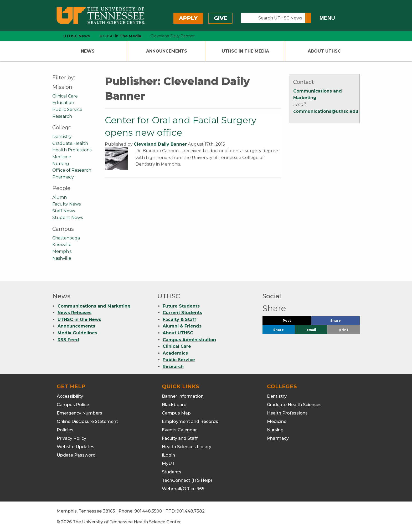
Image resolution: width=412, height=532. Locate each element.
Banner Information (183, 396)
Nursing (61, 164)
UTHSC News (77, 36)
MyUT (168, 464)
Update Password (76, 455)
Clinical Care (65, 96)
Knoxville (62, 245)
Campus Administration (189, 340)
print (344, 330)
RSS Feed (68, 340)
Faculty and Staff (180, 438)
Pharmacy (63, 177)
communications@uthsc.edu (326, 111)
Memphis (62, 251)
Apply (188, 18)
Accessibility (70, 396)
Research (62, 116)
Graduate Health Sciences (294, 405)
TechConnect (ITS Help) (187, 480)
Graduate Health (70, 143)
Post (293, 322)
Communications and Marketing (94, 306)
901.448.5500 (148, 511)
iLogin (168, 455)
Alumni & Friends (182, 326)
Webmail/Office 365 (183, 489)
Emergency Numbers (79, 413)
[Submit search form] (308, 18)
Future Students (181, 306)
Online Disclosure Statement (87, 421)
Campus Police (73, 405)
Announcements (167, 51)
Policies (65, 430)
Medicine (62, 157)
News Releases (74, 313)
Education (63, 103)
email (311, 330)
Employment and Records (190, 421)
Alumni (60, 197)
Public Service (67, 109)
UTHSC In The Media (245, 51)
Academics (175, 353)
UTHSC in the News (79, 319)
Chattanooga (66, 238)
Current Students (182, 313)
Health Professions (72, 150)
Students (172, 472)
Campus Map (176, 413)
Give (220, 18)
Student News (68, 218)
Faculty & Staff (179, 319)
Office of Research (72, 170)
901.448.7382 (191, 511)
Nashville (62, 258)
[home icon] (51, 36)
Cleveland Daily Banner (160, 144)
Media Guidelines (77, 333)
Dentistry (62, 137)
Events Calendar (179, 430)
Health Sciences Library (187, 447)
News (88, 51)
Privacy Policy (71, 438)
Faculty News (66, 204)
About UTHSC (324, 51)
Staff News (64, 211)
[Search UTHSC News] (273, 18)
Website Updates (76, 447)
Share (344, 322)
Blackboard (174, 405)
